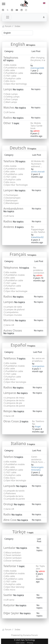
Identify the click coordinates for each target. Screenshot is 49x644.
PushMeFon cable (14, 73)
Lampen (9, 190)
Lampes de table (14, 307)
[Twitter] (8, 10)
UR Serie (10, 216)
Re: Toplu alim (40, 567)
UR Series (10, 112)
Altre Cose (10, 520)
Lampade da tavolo (15, 491)
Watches (9, 108)
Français (18, 254)
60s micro (11, 81)
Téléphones (11, 268)
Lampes (8, 302)
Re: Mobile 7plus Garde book (36, 126)
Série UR (10, 325)
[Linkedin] (22, 10)
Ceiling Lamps (13, 97)
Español (18, 345)
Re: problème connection (39, 270)
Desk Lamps (12, 94)
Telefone (9, 161)
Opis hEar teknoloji (15, 587)
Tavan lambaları (13, 555)
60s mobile (11, 65)
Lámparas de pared (15, 406)
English (18, 44)
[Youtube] (17, 10)
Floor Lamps (12, 99)
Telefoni (9, 457)
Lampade (9, 486)
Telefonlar (10, 566)
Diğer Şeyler (11, 613)
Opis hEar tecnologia (16, 480)
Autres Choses (13, 330)
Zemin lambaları (14, 558)
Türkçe (19, 532)
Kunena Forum (31, 635)
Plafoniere (11, 493)
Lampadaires (12, 312)
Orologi (8, 504)
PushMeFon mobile (15, 68)
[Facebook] (3, 10)
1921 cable (11, 76)
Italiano (18, 443)
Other (7, 123)
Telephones (11, 58)
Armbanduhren (13, 209)
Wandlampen (12, 203)
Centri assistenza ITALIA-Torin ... (38, 459)
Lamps (8, 89)
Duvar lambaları (14, 561)
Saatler (8, 595)
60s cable (10, 70)
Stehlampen (12, 201)
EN (44, 3)
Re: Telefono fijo (38, 423)
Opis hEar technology (16, 84)
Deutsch (18, 148)
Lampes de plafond (15, 309)
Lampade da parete (15, 499)
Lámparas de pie (14, 403)
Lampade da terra (15, 496)
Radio (7, 514)
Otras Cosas (11, 421)
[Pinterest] (12, 10)
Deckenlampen (13, 198)
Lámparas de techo (15, 400)
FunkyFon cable (13, 78)
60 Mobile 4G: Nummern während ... (38, 164)
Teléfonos (10, 358)
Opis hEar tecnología (16, 382)
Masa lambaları (13, 553)
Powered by (17, 635)
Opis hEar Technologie (17, 185)
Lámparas (10, 393)
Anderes (9, 227)
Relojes (8, 411)
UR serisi (10, 600)
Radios (8, 118)
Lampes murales (14, 315)
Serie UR (10, 416)
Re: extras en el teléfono (38, 360)
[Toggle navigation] (8, 17)
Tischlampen (12, 195)
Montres (9, 320)
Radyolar (9, 605)
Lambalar (10, 548)
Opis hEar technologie (17, 291)
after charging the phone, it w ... (38, 60)
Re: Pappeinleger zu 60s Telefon (38, 229)
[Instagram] (26, 10)
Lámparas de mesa (15, 398)
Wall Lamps (11, 102)
